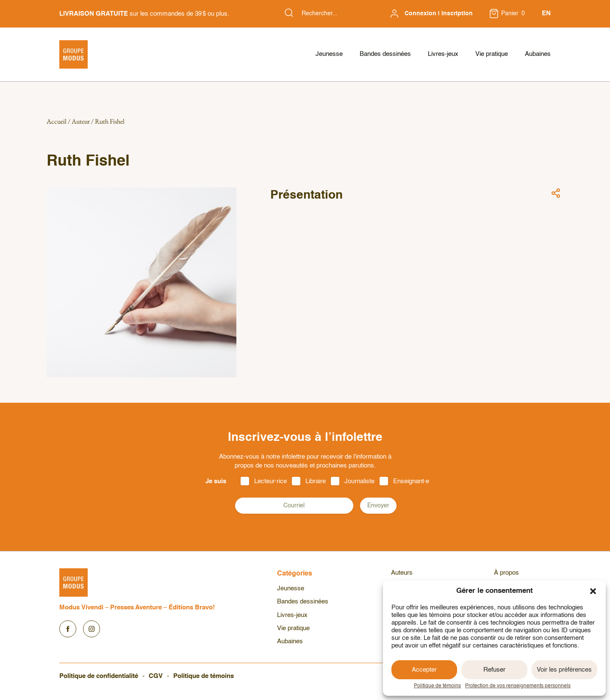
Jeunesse (329, 54)
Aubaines (538, 54)
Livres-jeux (443, 54)
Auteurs (402, 573)
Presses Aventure (136, 607)
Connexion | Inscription (439, 14)
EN (546, 13)
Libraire (316, 481)
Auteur (81, 121)
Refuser (494, 670)
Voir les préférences (564, 670)
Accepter (424, 670)
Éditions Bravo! (192, 607)
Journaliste (359, 481)
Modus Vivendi (81, 607)
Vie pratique (492, 54)
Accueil (57, 121)
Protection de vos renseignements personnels (518, 686)
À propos (506, 573)
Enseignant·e (411, 481)
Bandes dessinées (385, 54)
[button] (593, 591)
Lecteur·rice (270, 481)
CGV (156, 676)
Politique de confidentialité (99, 676)
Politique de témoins (437, 686)
